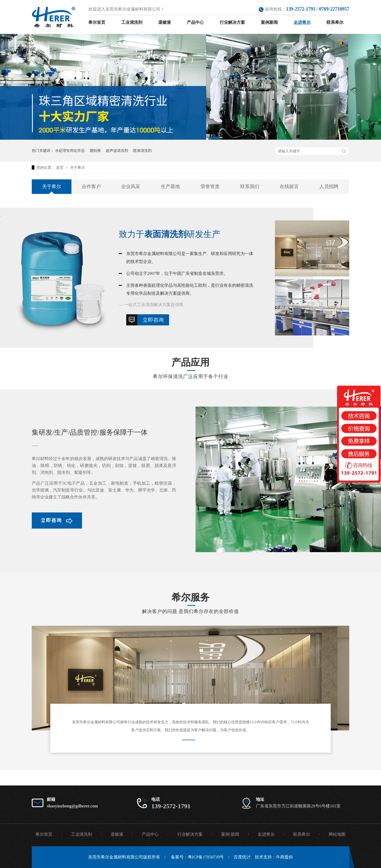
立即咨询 (153, 320)
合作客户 (91, 187)
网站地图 (337, 834)
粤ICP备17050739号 (206, 857)
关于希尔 (78, 167)
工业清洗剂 (132, 22)
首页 (60, 167)
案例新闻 (269, 22)
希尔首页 (97, 22)
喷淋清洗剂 (142, 151)
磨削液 (95, 151)
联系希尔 (335, 22)
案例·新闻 (230, 834)
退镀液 (165, 22)
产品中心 (195, 22)
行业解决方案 (232, 22)
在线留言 (289, 187)
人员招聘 (329, 187)
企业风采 (131, 187)
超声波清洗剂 (117, 151)
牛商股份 (284, 857)
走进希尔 (302, 22)
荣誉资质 (210, 187)
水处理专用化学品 (70, 151)
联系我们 (250, 187)
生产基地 (170, 187)
